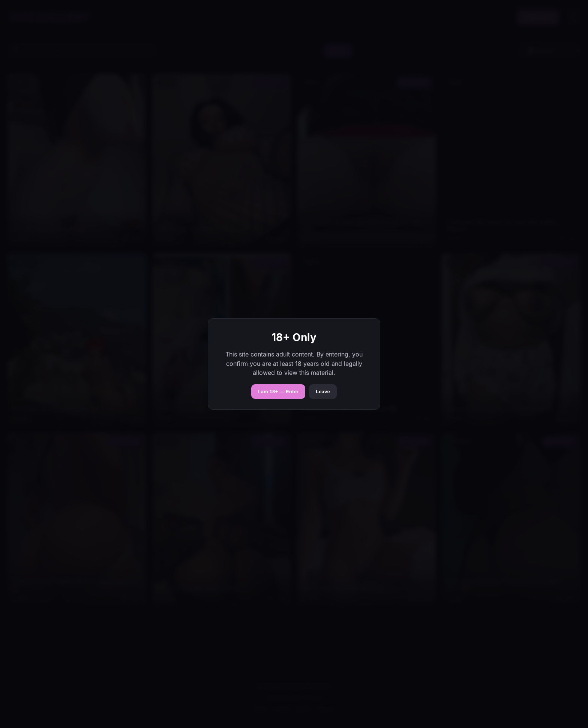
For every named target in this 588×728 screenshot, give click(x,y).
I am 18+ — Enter (278, 392)
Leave (323, 392)
